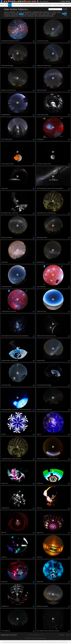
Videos (10, 5)
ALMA (18, 12)
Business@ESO (60, 5)
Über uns (2, 5)
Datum (65, 15)
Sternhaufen (30, 16)
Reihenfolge (64, 14)
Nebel (44, 14)
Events (41, 5)
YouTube (3, 160)
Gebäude (53, 14)
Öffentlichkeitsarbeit (47, 5)
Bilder (6, 5)
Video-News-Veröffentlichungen (46, 16)
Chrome (6, 186)
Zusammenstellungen (38, 12)
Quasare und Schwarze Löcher (11, 16)
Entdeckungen (35, 5)
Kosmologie (46, 12)
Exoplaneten (7, 14)
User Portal (68, 1)
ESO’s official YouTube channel (32, 160)
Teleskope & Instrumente (26, 5)
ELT (51, 12)
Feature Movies (15, 14)
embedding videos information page (23, 162)
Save (4, 209)
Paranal (48, 14)
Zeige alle (6, 12)
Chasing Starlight (27, 12)
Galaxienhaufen (33, 14)
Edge (5, 187)
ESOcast (55, 12)
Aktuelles (14, 5)
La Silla (40, 14)
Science (63, 1)
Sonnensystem (23, 16)
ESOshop (19, 5)
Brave (5, 184)
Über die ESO (13, 12)
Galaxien (27, 14)
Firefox (5, 188)
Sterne (36, 16)
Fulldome (21, 14)
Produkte (55, 5)
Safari (5, 189)
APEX (21, 12)
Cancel (11, 209)
